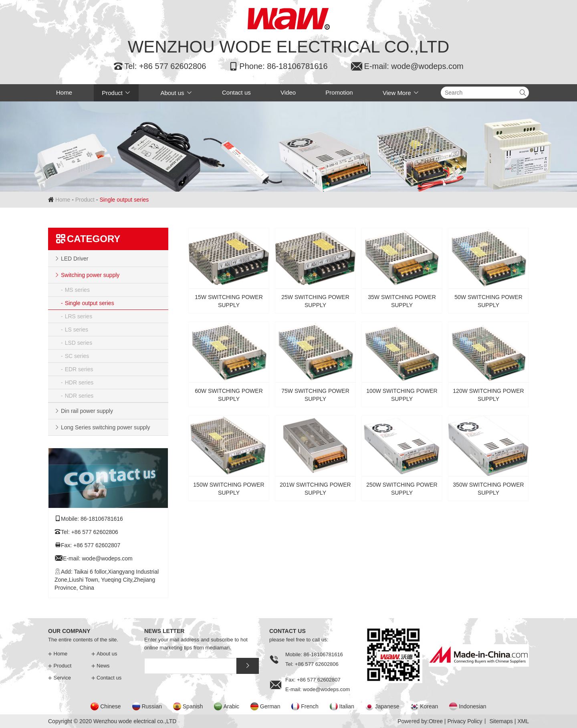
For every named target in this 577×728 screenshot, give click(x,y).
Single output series (90, 303)
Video (288, 92)
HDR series (79, 382)
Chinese (110, 706)
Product (116, 93)
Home (64, 92)
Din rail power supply (87, 411)
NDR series (79, 396)
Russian (152, 706)
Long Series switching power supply (106, 427)
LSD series (79, 343)
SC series (77, 356)
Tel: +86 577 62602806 (160, 66)
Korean (429, 706)
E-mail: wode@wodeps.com (407, 66)
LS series (77, 330)
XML (523, 721)
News (101, 666)
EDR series (79, 369)
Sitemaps (501, 721)
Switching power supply (90, 275)
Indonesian (473, 706)
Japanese (387, 706)
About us (176, 93)
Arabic (231, 706)
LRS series (79, 316)
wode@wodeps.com (107, 558)
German (270, 706)
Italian (347, 706)
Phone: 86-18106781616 (278, 66)
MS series (77, 290)
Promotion (339, 92)
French (310, 706)
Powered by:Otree (420, 721)
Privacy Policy (465, 721)
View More (401, 93)
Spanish (193, 706)
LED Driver (75, 259)
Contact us (236, 92)
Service (60, 678)
